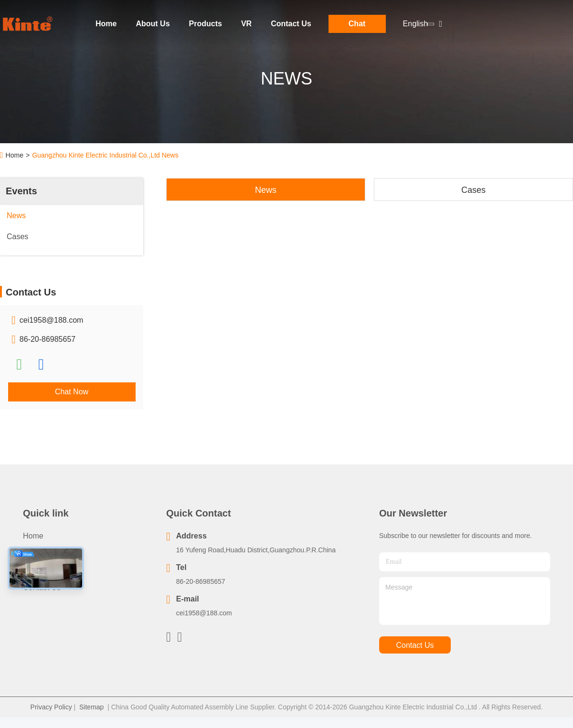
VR (246, 24)
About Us (153, 24)
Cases (473, 190)
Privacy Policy (51, 707)
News (266, 190)
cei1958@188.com (52, 320)
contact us (415, 645)
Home (106, 24)
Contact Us (291, 24)
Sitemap (91, 707)
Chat (357, 24)
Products (206, 24)
